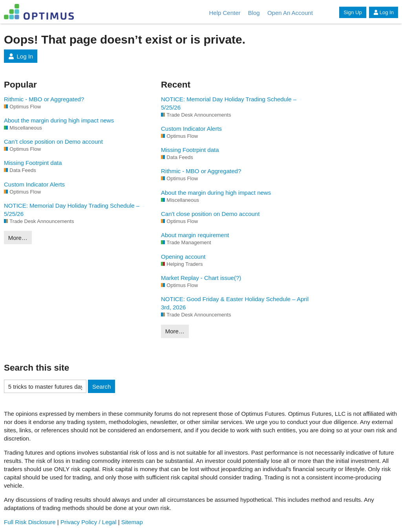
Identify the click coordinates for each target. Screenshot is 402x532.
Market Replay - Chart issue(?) (201, 278)
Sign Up (353, 12)
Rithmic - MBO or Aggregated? (44, 99)
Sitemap (132, 522)
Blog (254, 13)
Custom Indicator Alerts (34, 184)
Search (102, 387)
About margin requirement (195, 235)
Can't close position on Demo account (210, 214)
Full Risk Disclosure (30, 522)
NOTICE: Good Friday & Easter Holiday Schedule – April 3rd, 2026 (235, 303)
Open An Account (290, 13)
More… (18, 238)
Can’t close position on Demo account (53, 142)
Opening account (183, 257)
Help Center (225, 13)
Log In (384, 12)
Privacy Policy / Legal (89, 522)
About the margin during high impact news (59, 120)
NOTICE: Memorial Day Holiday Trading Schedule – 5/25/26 (72, 210)
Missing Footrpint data (33, 163)
